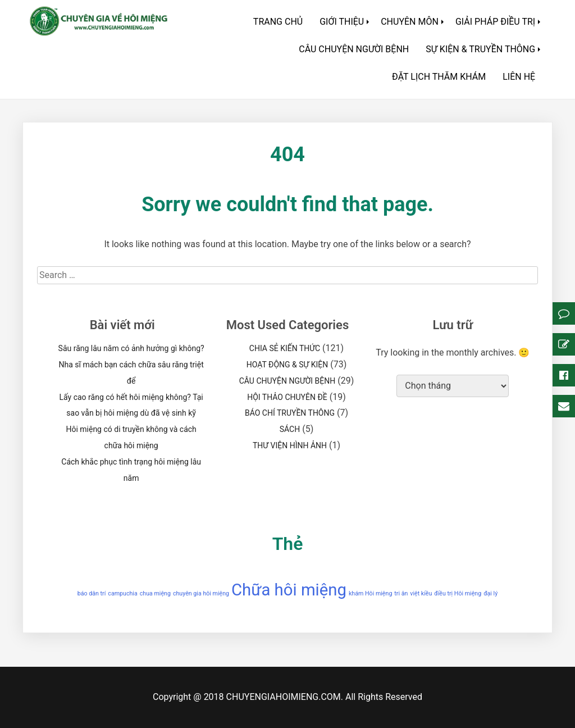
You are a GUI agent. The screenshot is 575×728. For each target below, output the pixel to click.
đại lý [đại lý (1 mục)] (490, 593)
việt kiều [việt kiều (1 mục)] (421, 593)
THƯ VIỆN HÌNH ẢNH (290, 445)
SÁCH (290, 429)
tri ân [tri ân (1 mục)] (401, 593)
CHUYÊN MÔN (410, 22)
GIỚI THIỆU (342, 22)
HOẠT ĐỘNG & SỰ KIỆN (287, 365)
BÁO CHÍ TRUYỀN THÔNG (290, 413)
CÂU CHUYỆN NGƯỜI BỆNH (354, 49)
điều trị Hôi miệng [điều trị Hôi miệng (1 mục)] (458, 593)
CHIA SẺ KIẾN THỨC (285, 348)
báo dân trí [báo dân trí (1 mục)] (92, 593)
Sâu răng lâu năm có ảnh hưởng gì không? (131, 348)
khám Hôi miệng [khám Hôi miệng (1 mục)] (370, 593)
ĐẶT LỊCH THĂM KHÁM (439, 77)
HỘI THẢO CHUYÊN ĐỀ (287, 397)
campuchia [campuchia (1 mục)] (122, 593)
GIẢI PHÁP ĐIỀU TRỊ (495, 22)
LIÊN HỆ (519, 77)
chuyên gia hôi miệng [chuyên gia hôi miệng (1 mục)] (201, 593)
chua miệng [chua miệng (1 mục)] (155, 593)
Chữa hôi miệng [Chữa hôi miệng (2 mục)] (289, 590)
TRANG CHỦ (278, 22)
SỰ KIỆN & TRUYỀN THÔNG (480, 49)
